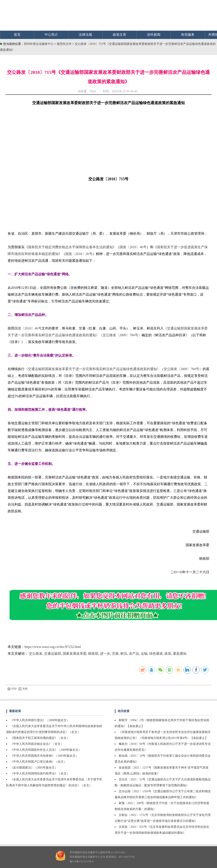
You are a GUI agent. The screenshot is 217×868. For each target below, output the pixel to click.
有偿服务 (188, 35)
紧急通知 (180, 654)
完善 (115, 654)
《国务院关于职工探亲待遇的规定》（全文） (40, 738)
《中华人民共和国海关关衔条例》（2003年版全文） (44, 756)
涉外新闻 (154, 35)
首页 (17, 35)
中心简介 (51, 35)
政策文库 (120, 35)
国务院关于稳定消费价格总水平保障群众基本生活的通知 (70, 247)
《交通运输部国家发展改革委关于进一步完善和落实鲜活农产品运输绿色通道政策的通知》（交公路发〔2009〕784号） (114, 369)
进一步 (105, 654)
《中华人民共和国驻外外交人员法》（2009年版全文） (46, 750)
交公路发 (36, 654)
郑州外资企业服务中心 (39, 44)
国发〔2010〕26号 (79, 254)
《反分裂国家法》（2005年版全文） (34, 768)
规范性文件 (65, 44)
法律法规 (85, 35)
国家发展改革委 (75, 654)
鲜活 (124, 654)
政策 (168, 654)
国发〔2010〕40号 (133, 247)
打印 (12, 689)
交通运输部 (53, 654)
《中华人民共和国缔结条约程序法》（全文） (40, 774)
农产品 (134, 654)
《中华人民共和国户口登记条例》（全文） (38, 762)
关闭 (23, 689)
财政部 (93, 654)
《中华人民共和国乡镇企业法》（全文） (37, 744)
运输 (144, 654)
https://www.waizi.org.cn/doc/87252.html (53, 647)
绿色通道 (156, 654)
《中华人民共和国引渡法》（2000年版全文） (40, 720)
